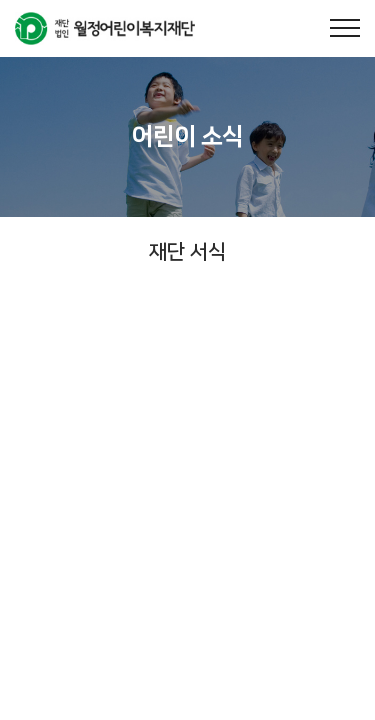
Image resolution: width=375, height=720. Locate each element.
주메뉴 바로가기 (0, 0)
